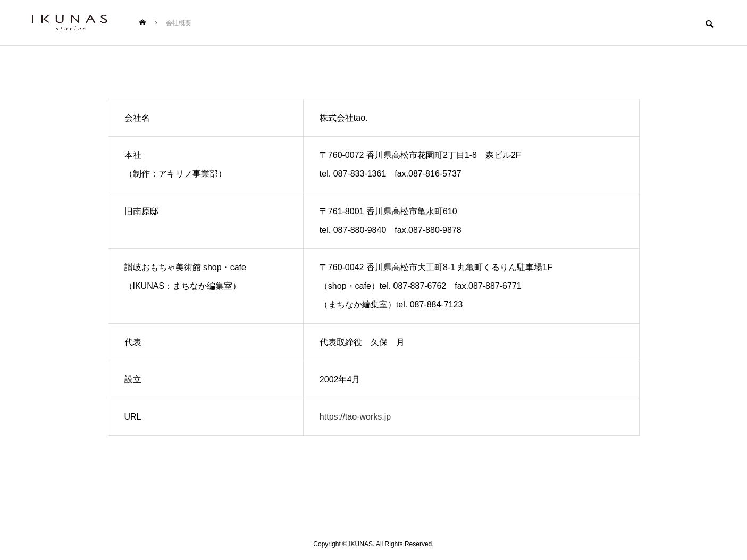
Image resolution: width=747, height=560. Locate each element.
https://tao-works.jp (355, 417)
